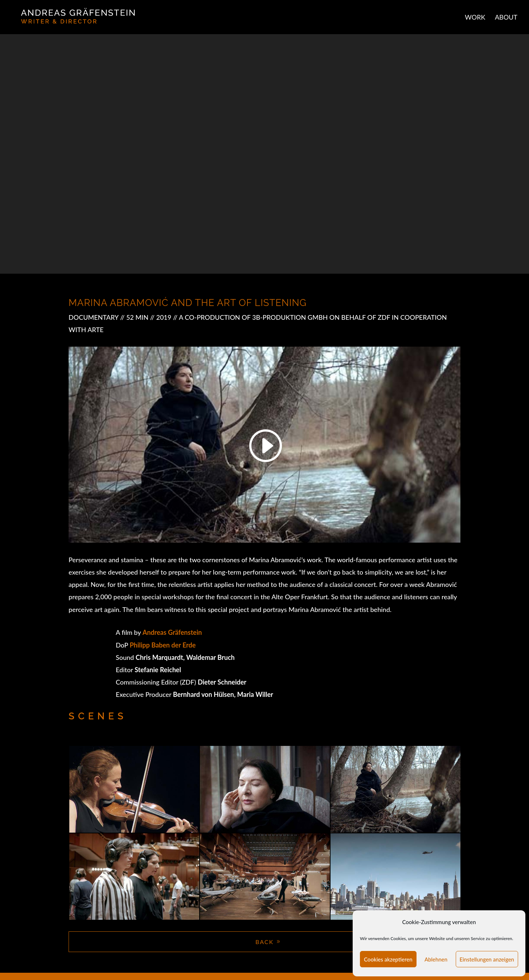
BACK (264, 942)
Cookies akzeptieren (388, 959)
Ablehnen (436, 959)
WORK (475, 18)
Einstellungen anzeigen (487, 959)
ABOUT (506, 18)
